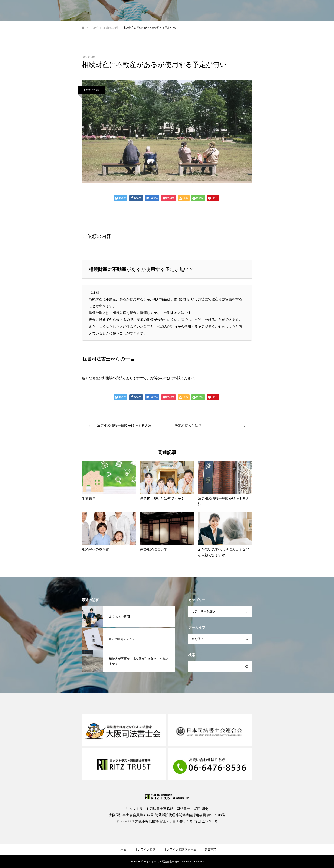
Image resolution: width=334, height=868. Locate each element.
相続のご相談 (91, 90)
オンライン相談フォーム (180, 849)
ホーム (122, 849)
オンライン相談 (145, 849)
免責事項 (210, 849)
